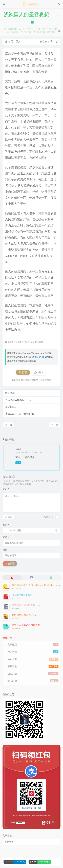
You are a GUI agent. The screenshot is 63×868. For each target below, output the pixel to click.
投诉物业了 (11, 407)
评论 (6, 489)
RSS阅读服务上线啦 (22, 595)
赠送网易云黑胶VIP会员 (24, 615)
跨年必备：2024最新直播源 (26, 625)
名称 (6, 525)
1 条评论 (14, 32)
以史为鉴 (42, 32)
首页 (9, 42)
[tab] (12, 577)
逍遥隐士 (12, 29)
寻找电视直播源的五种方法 (26, 605)
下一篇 (55, 425)
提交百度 (39, 342)
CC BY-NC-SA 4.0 (36, 357)
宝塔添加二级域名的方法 (18, 400)
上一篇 (8, 425)
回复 (18, 463)
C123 (18, 449)
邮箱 (6, 538)
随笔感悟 (51, 32)
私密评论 (48, 517)
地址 (5, 550)
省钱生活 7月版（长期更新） (20, 414)
